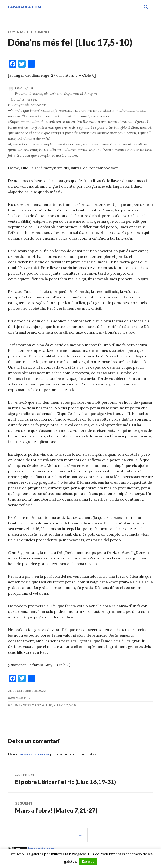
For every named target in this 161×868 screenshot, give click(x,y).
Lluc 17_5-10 (66, 705)
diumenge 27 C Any (25, 705)
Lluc (48, 705)
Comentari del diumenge (29, 32)
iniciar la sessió (34, 754)
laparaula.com (25, 7)
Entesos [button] (88, 862)
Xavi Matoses (19, 698)
